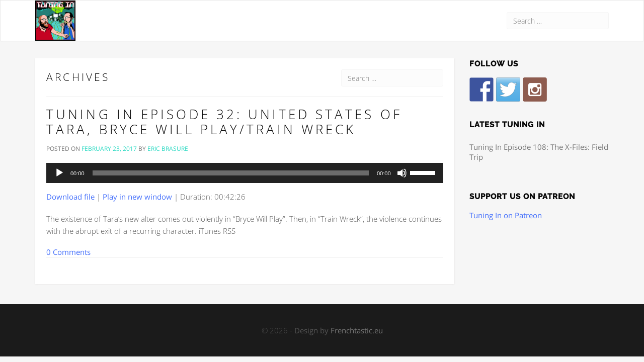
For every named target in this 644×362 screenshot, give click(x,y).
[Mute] (402, 173)
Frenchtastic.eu (357, 330)
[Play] (59, 173)
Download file (70, 197)
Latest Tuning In (507, 125)
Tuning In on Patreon (506, 215)
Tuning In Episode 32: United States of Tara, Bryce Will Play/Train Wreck (224, 122)
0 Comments (68, 252)
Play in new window (137, 197)
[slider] (231, 173)
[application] (245, 173)
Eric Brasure (168, 149)
